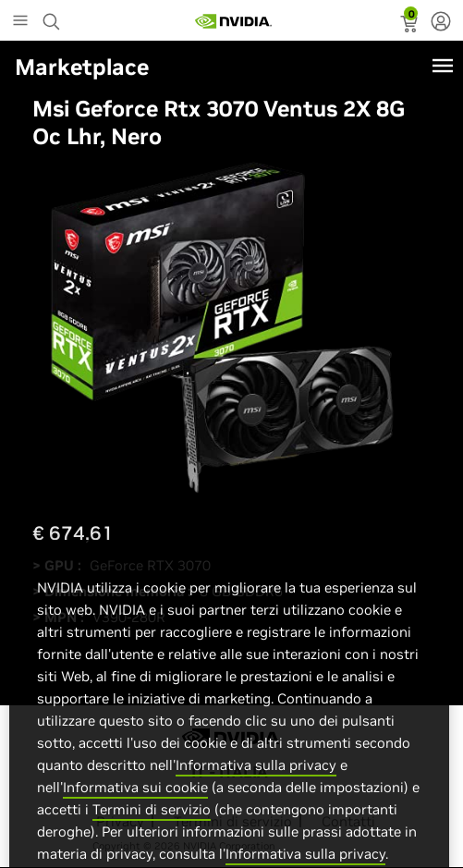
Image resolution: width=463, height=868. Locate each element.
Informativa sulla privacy (256, 782)
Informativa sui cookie (135, 805)
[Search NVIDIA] (54, 17)
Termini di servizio (152, 827)
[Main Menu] (20, 22)
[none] (441, 23)
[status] (411, 26)
